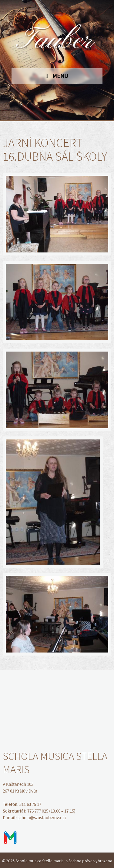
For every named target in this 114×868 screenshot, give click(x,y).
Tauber (57, 41)
